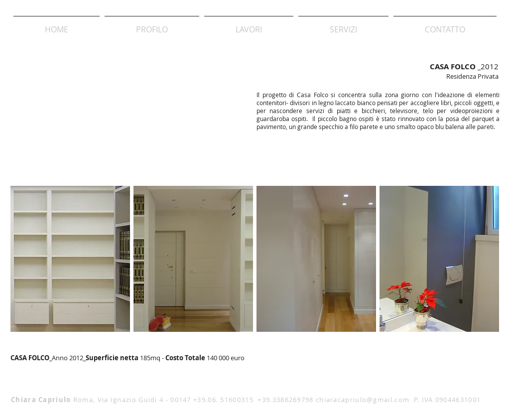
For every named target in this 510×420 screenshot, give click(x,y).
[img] (70, 259)
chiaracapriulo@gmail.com (363, 400)
